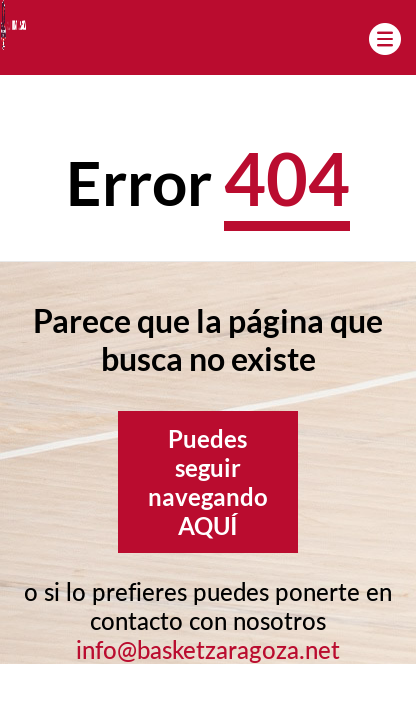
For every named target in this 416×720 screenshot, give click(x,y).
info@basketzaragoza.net (208, 649)
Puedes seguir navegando (208, 482)
